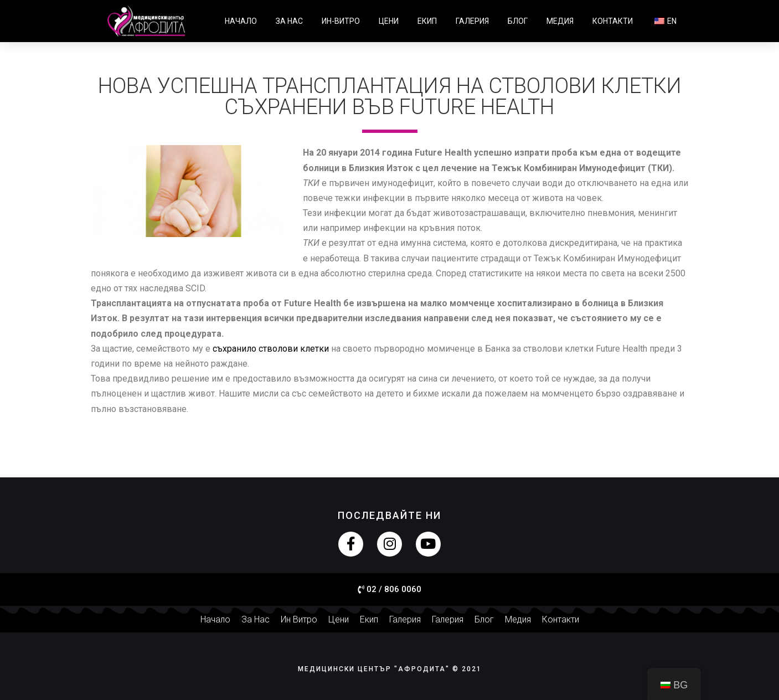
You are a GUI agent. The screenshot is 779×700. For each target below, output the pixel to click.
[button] (389, 590)
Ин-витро (341, 21)
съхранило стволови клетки (271, 349)
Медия (560, 21)
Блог (518, 21)
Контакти (613, 21)
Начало (241, 21)
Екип (427, 21)
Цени (389, 21)
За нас (289, 21)
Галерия (472, 21)
